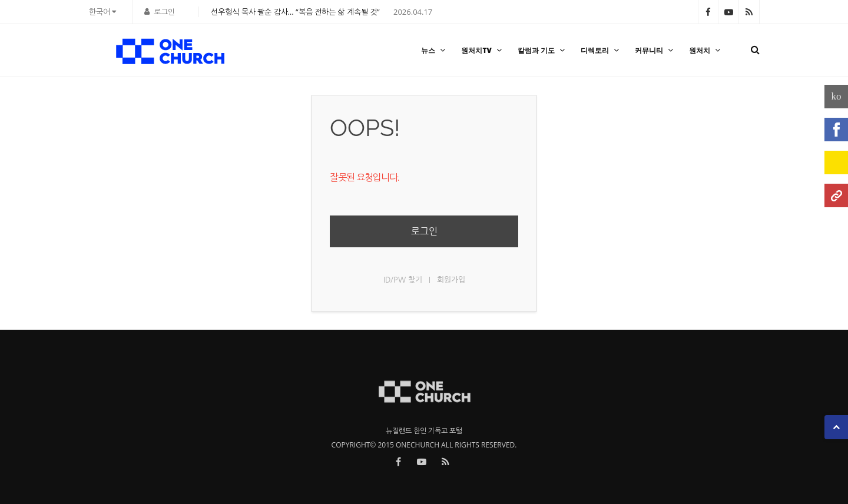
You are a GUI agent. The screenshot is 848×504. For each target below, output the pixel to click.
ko (837, 96)
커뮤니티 (655, 50)
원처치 (706, 50)
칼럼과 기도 (543, 50)
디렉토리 (601, 50)
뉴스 (435, 50)
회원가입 (451, 279)
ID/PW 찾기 (403, 279)
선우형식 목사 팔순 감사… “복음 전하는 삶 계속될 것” (295, 12)
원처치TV (483, 50)
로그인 (164, 12)
